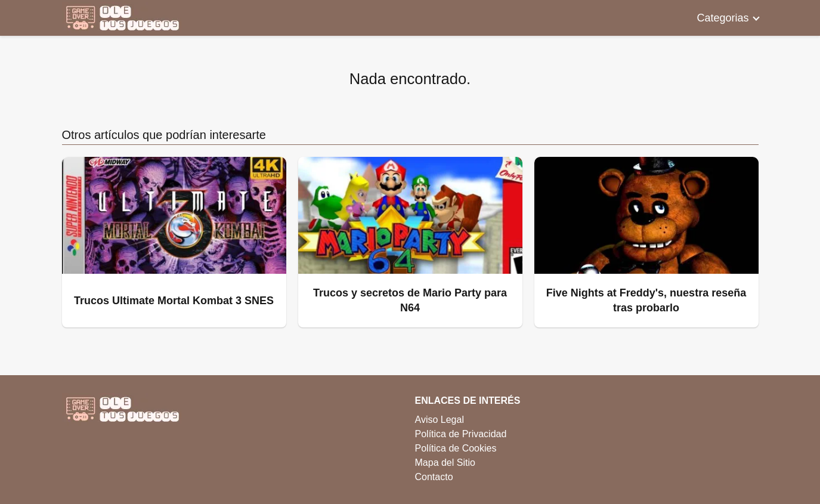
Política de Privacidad (461, 434)
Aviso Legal (440, 420)
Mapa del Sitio (445, 463)
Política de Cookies (456, 448)
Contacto (434, 477)
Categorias (722, 18)
